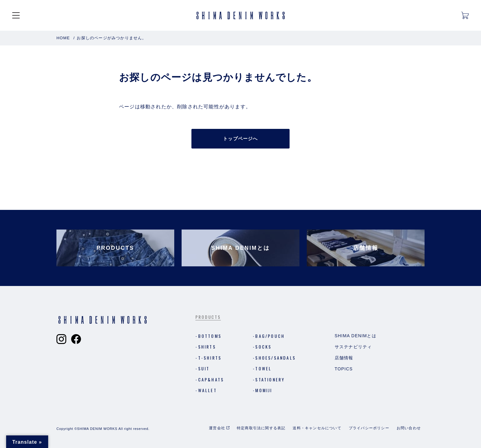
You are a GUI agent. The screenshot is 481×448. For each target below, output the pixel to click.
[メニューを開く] (16, 15)
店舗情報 (344, 358)
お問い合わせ (409, 428)
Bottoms (210, 336)
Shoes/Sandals (275, 358)
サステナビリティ (353, 347)
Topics (344, 369)
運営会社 (217, 428)
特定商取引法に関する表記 (261, 428)
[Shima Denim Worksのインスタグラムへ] (61, 339)
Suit (204, 368)
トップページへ (240, 139)
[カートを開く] (465, 15)
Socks (263, 347)
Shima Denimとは (356, 336)
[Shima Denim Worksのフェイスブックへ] (76, 339)
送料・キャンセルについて (317, 428)
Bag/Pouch (270, 336)
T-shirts (210, 358)
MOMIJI (264, 390)
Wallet (208, 390)
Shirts (207, 347)
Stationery (270, 379)
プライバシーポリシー (369, 428)
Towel (263, 368)
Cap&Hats (211, 379)
